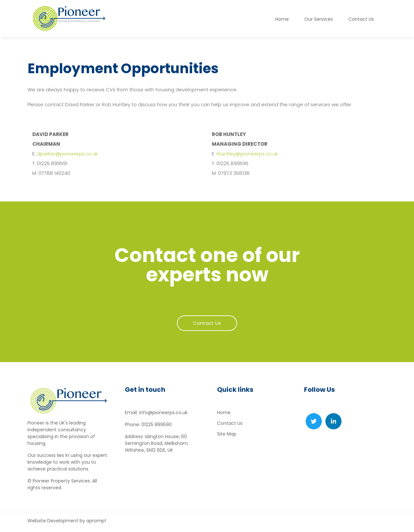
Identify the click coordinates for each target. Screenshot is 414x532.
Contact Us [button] (361, 19)
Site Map (227, 434)
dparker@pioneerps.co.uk (67, 154)
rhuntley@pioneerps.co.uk (247, 154)
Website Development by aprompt (67, 521)
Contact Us (230, 423)
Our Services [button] (319, 19)
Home (282, 19)
